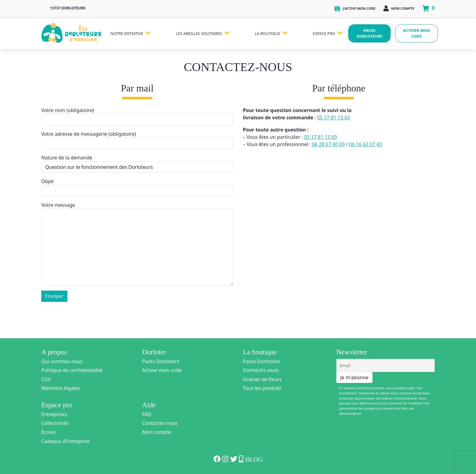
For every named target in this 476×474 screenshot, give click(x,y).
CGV (46, 379)
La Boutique (267, 33)
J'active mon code (355, 8)
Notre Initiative (127, 33)
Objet (137, 187)
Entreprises (54, 414)
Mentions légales (61, 388)
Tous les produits (262, 388)
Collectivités (55, 423)
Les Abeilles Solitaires (199, 33)
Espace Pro (324, 33)
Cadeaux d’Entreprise (65, 441)
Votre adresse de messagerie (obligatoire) (137, 140)
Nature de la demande (137, 164)
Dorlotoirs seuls (261, 370)
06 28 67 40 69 (328, 144)
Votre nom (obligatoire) (137, 116)
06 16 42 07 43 (365, 144)
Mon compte (399, 8)
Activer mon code (417, 33)
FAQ (147, 414)
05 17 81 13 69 (321, 137)
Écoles (48, 432)
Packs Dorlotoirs (161, 361)
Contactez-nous (160, 423)
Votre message (137, 244)
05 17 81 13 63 (334, 118)
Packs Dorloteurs (369, 33)
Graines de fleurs (262, 379)
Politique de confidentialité (72, 370)
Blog (254, 459)
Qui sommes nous (62, 361)
